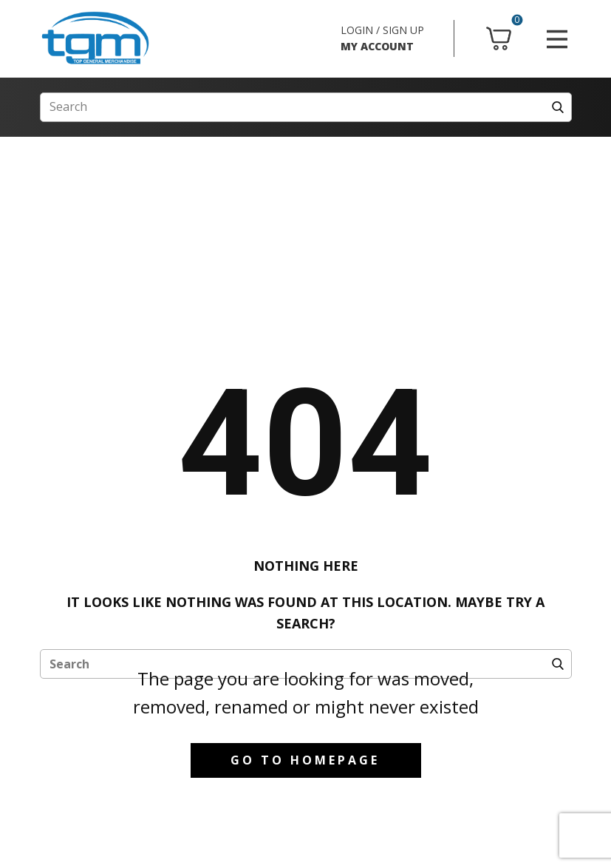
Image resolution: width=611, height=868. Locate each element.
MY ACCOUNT (377, 46)
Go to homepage (305, 760)
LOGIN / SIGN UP (382, 30)
